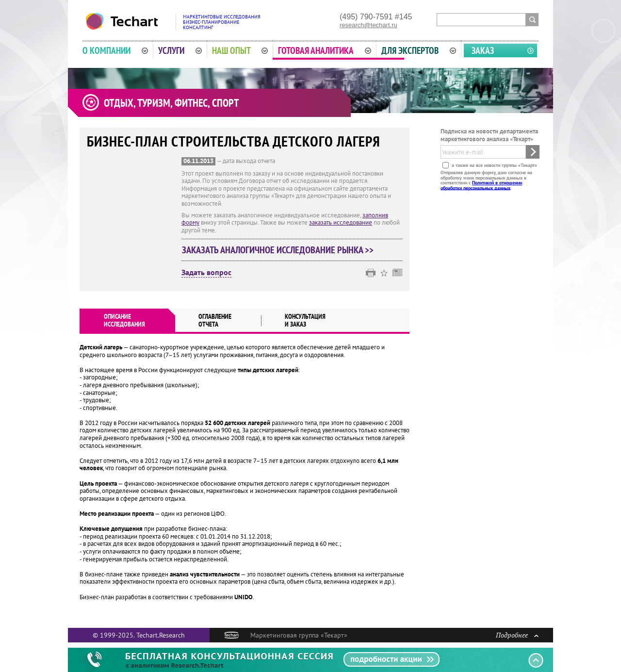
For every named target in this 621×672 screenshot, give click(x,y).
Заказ (483, 50)
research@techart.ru (368, 25)
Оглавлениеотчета (215, 320)
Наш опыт (240, 50)
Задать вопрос (206, 273)
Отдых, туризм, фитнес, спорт (171, 103)
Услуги (180, 50)
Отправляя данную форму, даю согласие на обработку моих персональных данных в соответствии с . (486, 180)
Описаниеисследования (124, 320)
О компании (115, 50)
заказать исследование (341, 222)
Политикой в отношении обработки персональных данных (481, 185)
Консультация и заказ (305, 320)
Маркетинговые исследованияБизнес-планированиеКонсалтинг (222, 22)
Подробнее (517, 635)
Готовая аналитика (325, 50)
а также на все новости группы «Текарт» (494, 165)
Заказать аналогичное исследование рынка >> (278, 250)
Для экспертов (419, 50)
